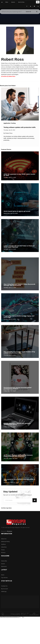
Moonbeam (10, 531)
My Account (5, 589)
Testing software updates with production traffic (20, 127)
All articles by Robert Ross (8, 76)
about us (4, 539)
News (3, 575)
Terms (3, 550)
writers (7, 2)
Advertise (4, 547)
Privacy (3, 552)
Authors (3, 544)
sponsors (13, 2)
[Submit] (37, 12)
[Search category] (28, 12)
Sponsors (4, 566)
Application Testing (10, 123)
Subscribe (4, 561)
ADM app (4, 591)
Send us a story (21, 2)
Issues (3, 564)
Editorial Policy (5, 541)
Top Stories (4, 578)
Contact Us (4, 586)
